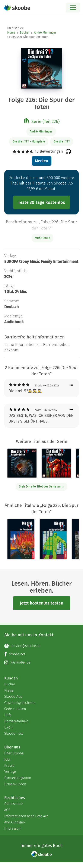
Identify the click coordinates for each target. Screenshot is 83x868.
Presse (9, 766)
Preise (9, 690)
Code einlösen (15, 709)
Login (8, 727)
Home (11, 33)
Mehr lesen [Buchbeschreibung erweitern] (42, 238)
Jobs (7, 759)
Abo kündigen (15, 822)
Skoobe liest (14, 733)
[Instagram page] (41, 662)
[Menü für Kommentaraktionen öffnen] (71, 385)
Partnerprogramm (18, 778)
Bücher (25, 33)
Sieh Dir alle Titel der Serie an (41, 487)
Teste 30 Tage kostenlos (41, 202)
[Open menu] (73, 8)
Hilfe (8, 715)
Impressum (13, 828)
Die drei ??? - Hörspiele (29, 142)
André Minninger (45, 33)
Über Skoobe (14, 753)
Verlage (10, 772)
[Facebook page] (41, 654)
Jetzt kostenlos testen (42, 603)
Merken (41, 161)
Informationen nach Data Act (26, 816)
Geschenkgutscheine (20, 703)
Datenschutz (14, 804)
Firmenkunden (15, 784)
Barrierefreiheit (16, 721)
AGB (7, 810)
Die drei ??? (62, 142)
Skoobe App (13, 697)
